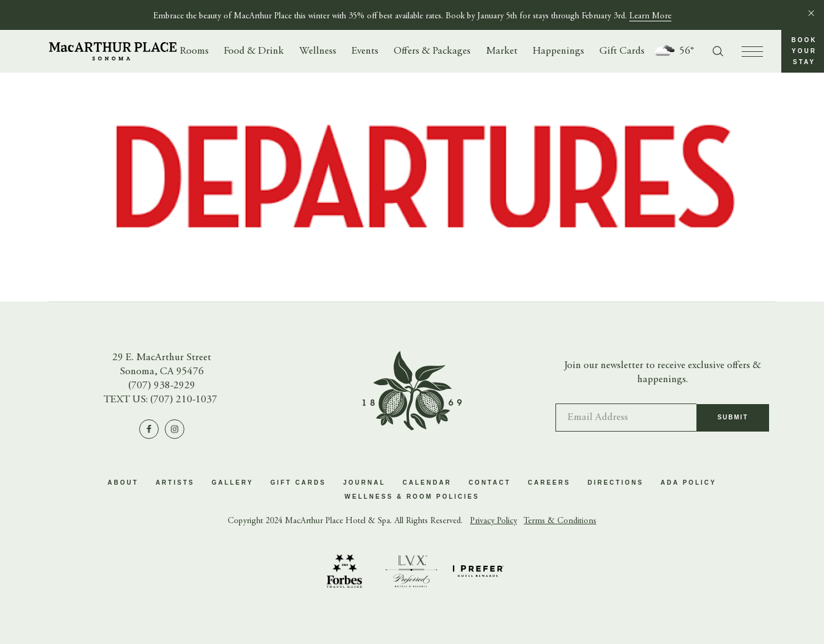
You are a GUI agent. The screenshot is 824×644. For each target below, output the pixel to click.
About (123, 483)
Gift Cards (622, 52)
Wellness (318, 52)
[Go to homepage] (113, 51)
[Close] (811, 13)
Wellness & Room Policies (412, 497)
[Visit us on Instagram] (175, 429)
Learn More (650, 16)
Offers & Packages (432, 52)
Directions (616, 483)
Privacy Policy (493, 521)
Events (365, 52)
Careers (549, 483)
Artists (175, 483)
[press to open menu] (752, 52)
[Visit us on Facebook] (149, 429)
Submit (732, 423)
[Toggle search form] (718, 51)
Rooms (194, 52)
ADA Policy (688, 483)
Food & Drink (254, 52)
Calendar (427, 483)
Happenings (558, 52)
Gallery (233, 483)
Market (502, 52)
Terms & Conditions (560, 521)
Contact (490, 483)
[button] (803, 51)
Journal (364, 483)
